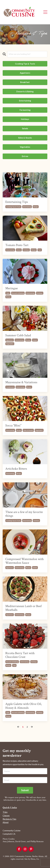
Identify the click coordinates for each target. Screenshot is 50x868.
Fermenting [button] (25, 110)
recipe (36, 207)
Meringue (12, 288)
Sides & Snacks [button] (25, 138)
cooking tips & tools (13, 207)
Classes (6, 815)
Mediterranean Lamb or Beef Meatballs (23, 608)
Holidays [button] (25, 119)
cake (8, 293)
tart (40, 250)
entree (19, 250)
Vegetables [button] (25, 147)
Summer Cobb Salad (18, 335)
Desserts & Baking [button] (25, 92)
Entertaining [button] (25, 101)
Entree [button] (25, 156)
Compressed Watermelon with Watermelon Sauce (24, 561)
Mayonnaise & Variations (21, 382)
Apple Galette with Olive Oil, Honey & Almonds (24, 706)
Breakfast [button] (25, 82)
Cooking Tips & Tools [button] (25, 64)
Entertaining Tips (17, 202)
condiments (10, 387)
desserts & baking (18, 293)
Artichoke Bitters (16, 469)
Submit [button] (25, 790)
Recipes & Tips (9, 819)
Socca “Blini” (13, 426)
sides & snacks (28, 430)
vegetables (10, 344)
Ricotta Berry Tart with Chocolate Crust (20, 655)
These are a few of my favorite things (24, 514)
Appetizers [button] (25, 73)
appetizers (10, 340)
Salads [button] (25, 128)
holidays (26, 250)
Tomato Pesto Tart (17, 245)
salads (35, 340)
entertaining (27, 207)
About (6, 822)
